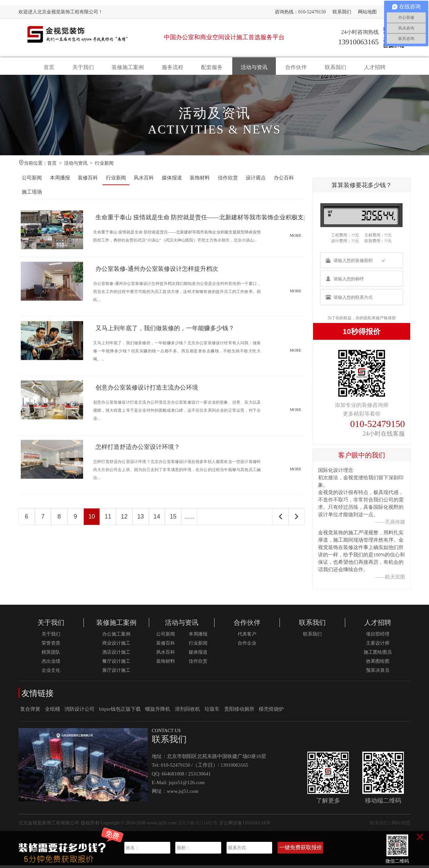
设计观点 (256, 180)
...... (194, 520)
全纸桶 (52, 712)
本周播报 (60, 180)
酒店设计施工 (116, 655)
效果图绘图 (378, 664)
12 (127, 520)
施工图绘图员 (378, 655)
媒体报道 (172, 180)
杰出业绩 (51, 664)
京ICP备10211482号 (198, 826)
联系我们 (342, 12)
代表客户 (247, 637)
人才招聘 (375, 67)
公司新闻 (32, 180)
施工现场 (32, 195)
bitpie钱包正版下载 (120, 712)
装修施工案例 (128, 67)
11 (111, 520)
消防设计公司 (79, 712)
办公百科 (284, 180)
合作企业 (247, 646)
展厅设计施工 (116, 673)
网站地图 (367, 12)
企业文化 (51, 673)
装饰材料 (200, 180)
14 (161, 520)
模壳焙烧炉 (271, 712)
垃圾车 (212, 712)
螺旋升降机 (158, 712)
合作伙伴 (296, 67)
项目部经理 (378, 637)
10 (94, 520)
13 (144, 520)
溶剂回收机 (188, 712)
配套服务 (212, 67)
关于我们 (83, 67)
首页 (49, 67)
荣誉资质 (51, 646)
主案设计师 (378, 646)
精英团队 (51, 655)
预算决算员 (378, 673)
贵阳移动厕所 (239, 712)
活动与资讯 (254, 67)
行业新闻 (104, 166)
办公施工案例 (116, 637)
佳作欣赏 (228, 180)
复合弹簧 (30, 712)
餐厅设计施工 (116, 664)
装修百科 (88, 180)
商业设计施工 (116, 646)
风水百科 (144, 180)
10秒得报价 (362, 334)
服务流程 (173, 67)
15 (178, 520)
